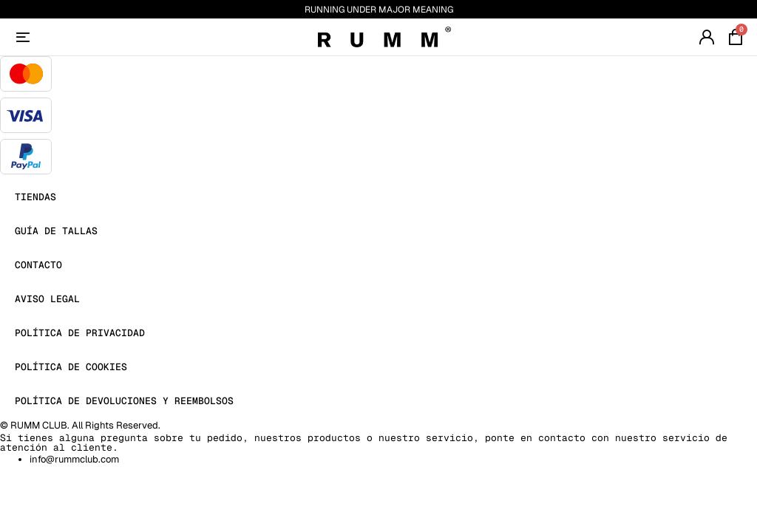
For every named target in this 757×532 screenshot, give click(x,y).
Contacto (38, 265)
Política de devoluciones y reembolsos (124, 401)
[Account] (23, 37)
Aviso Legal (47, 299)
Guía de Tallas (56, 231)
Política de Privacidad (80, 333)
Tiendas (35, 197)
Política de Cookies (71, 367)
